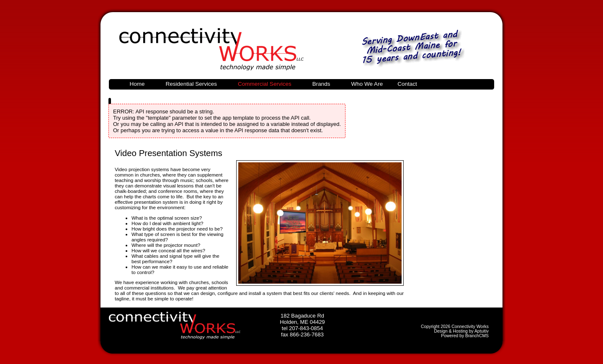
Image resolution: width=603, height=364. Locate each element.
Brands (321, 84)
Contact (407, 84)
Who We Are (367, 84)
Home (137, 84)
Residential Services (191, 84)
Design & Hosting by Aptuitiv (461, 331)
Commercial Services (265, 84)
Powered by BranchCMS (465, 336)
